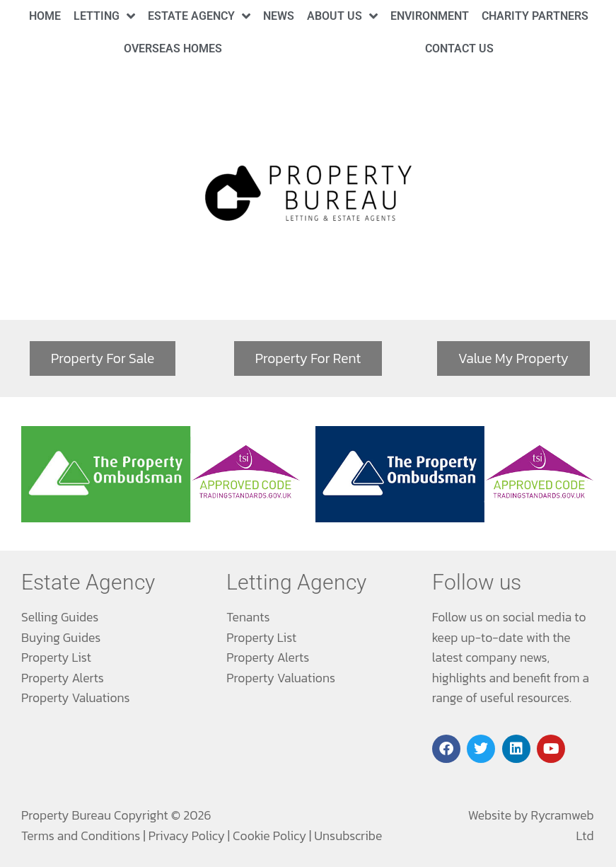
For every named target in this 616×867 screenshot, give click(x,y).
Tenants (248, 617)
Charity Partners (535, 16)
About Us (342, 16)
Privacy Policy (187, 836)
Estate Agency (199, 16)
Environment (430, 16)
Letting (104, 16)
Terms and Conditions (81, 836)
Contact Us (459, 48)
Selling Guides (60, 617)
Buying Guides (61, 638)
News (279, 16)
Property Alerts (63, 678)
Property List (56, 658)
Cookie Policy (269, 836)
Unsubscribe (348, 836)
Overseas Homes (173, 48)
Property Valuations (76, 698)
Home (45, 16)
